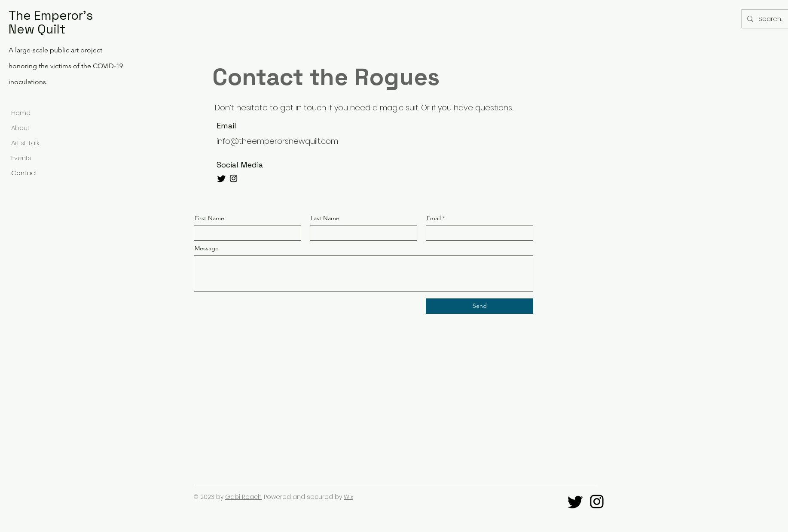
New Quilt (37, 29)
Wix (348, 497)
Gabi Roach (243, 497)
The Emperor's (51, 15)
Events (21, 158)
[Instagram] (234, 178)
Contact (24, 173)
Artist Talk (25, 143)
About (20, 128)
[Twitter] (221, 178)
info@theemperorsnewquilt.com (277, 141)
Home (21, 113)
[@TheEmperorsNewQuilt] (597, 502)
